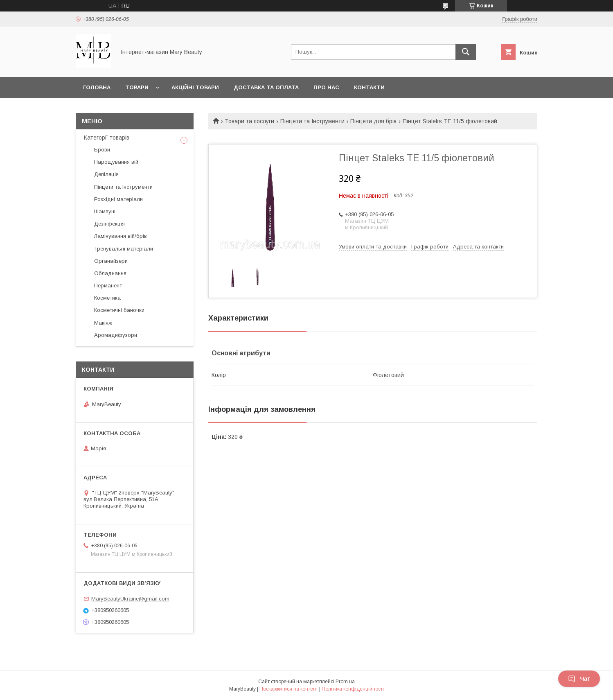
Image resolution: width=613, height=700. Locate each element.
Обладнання (110, 273)
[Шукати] (466, 52)
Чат (579, 679)
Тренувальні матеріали (124, 249)
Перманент (108, 286)
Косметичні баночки (119, 310)
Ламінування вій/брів (121, 236)
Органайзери (111, 261)
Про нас (326, 87)
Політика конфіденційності (353, 689)
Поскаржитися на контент (289, 689)
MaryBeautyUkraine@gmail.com (130, 599)
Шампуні (105, 211)
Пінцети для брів (373, 121)
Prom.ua (345, 682)
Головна (97, 87)
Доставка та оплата (266, 87)
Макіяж (103, 323)
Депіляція (106, 174)
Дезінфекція (109, 224)
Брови (102, 150)
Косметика (107, 298)
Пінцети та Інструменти (312, 121)
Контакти (369, 87)
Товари (137, 87)
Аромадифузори (116, 335)
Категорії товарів (107, 138)
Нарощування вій (116, 162)
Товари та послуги (249, 121)
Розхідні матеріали (118, 199)
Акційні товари (195, 87)
